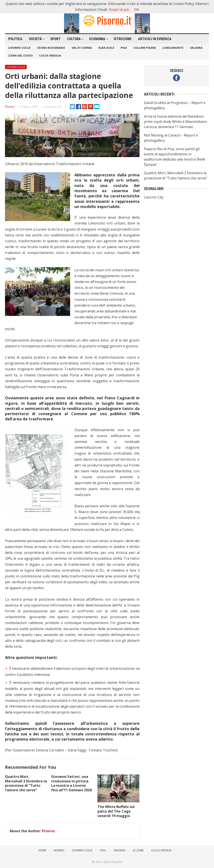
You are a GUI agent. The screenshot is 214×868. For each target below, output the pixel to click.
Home (42, 850)
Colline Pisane (145, 48)
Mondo (59, 850)
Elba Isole (106, 48)
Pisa (124, 48)
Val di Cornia (82, 48)
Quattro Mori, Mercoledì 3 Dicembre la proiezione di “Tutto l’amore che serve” (26, 783)
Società (35, 39)
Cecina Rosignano (51, 48)
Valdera (196, 48)
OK (137, 10)
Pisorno (10, 107)
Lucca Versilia (50, 55)
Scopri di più (119, 10)
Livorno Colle (19, 48)
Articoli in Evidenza (155, 39)
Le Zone (138, 850)
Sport (55, 39)
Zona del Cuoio (21, 55)
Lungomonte (173, 48)
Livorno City (154, 197)
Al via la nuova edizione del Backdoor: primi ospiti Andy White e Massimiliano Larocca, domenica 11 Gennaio (175, 122)
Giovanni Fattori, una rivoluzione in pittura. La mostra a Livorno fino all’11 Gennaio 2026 (72, 783)
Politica (15, 39)
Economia (97, 39)
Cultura (74, 39)
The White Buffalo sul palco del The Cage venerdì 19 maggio (116, 811)
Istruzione (123, 39)
